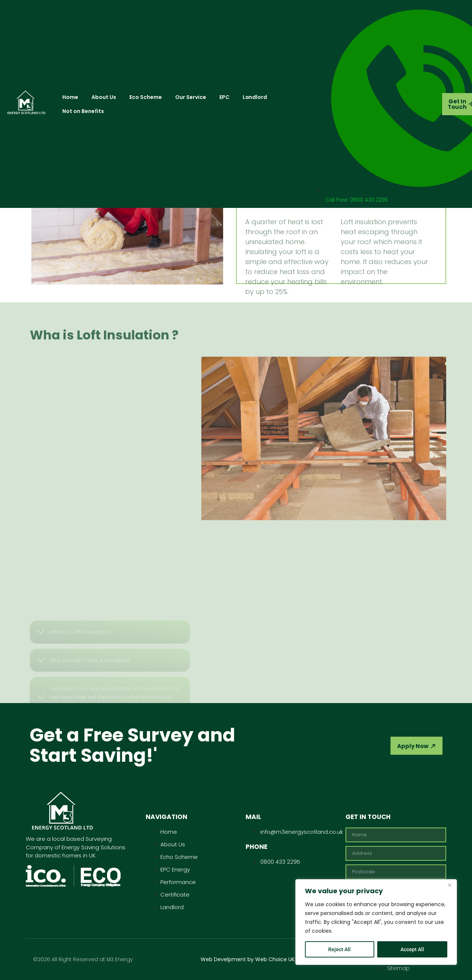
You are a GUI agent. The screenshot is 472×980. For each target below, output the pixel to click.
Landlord (255, 97)
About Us (104, 97)
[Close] (450, 885)
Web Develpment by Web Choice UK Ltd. (253, 959)
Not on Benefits (83, 111)
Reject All (339, 949)
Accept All (412, 949)
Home (70, 97)
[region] (376, 922)
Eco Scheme (146, 97)
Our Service (191, 97)
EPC (224, 97)
